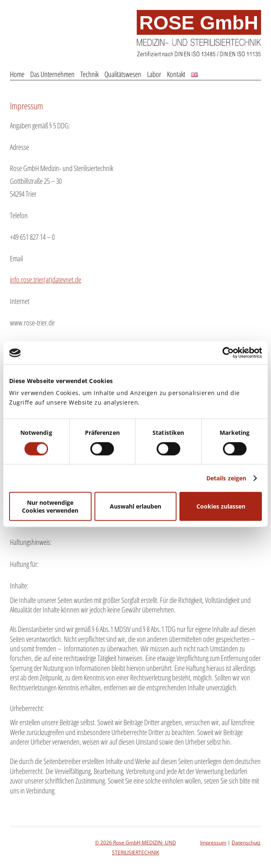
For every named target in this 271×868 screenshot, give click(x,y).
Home (17, 74)
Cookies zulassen (221, 506)
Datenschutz (246, 843)
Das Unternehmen (52, 74)
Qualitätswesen (123, 74)
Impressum (27, 106)
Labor (154, 74)
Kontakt (176, 74)
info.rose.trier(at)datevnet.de (46, 280)
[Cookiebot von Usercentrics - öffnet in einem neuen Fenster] (226, 353)
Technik (90, 74)
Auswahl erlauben (135, 506)
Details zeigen (226, 478)
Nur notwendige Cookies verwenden (50, 506)
